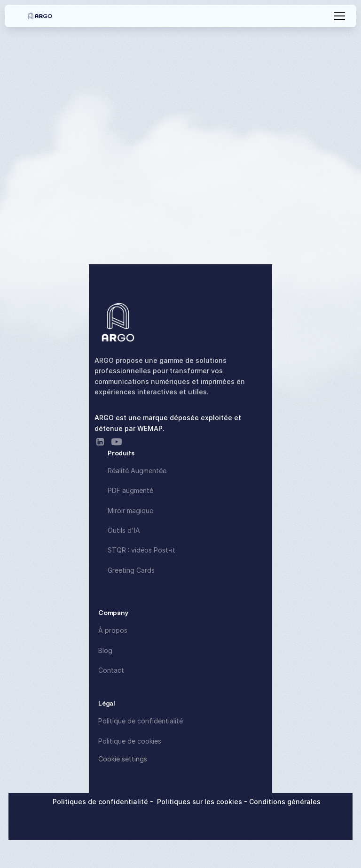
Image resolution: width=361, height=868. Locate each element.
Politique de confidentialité (141, 721)
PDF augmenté (130, 490)
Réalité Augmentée (137, 471)
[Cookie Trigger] (123, 759)
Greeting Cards (131, 570)
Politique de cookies (130, 741)
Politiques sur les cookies (200, 802)
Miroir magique (130, 511)
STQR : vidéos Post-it (141, 550)
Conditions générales (285, 802)
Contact (111, 670)
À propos (113, 630)
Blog (105, 650)
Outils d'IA (124, 530)
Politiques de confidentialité (101, 802)
